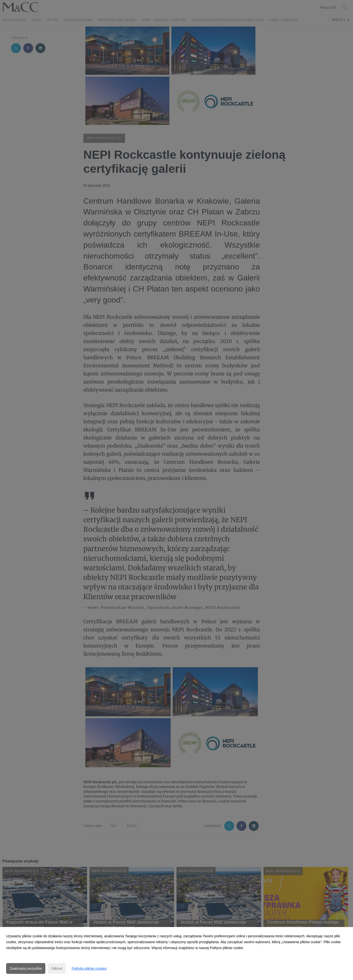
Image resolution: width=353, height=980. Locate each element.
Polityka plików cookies (89, 968)
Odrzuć (57, 968)
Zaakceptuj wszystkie (26, 968)
